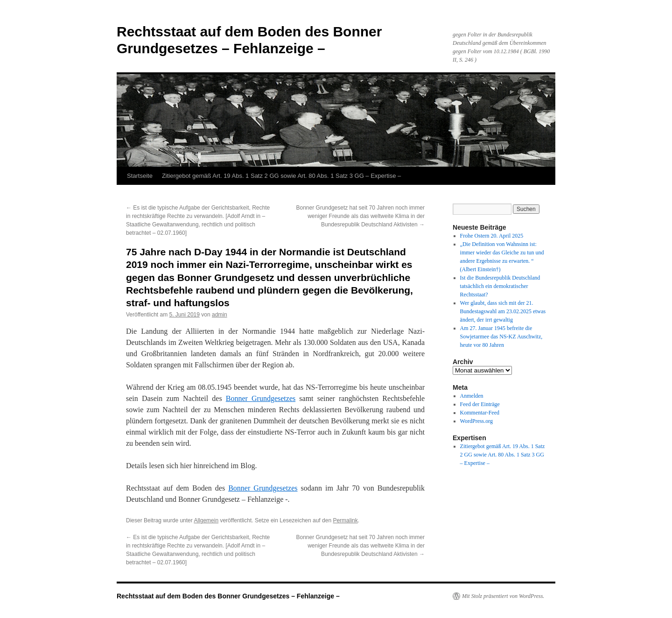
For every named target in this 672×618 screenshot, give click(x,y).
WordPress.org (476, 421)
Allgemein (206, 520)
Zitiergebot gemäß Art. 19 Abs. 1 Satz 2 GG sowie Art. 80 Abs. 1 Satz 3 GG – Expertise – (281, 176)
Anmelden (472, 396)
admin (220, 315)
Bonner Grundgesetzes (261, 398)
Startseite (140, 176)
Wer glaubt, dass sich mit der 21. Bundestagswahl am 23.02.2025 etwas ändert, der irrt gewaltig (503, 311)
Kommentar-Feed (480, 413)
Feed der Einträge (480, 404)
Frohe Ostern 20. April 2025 (492, 236)
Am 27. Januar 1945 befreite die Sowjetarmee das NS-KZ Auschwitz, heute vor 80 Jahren (501, 337)
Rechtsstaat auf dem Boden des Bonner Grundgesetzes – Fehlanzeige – (228, 596)
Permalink (345, 520)
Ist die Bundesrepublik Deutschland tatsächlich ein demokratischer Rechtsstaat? (500, 286)
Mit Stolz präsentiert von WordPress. (503, 596)
